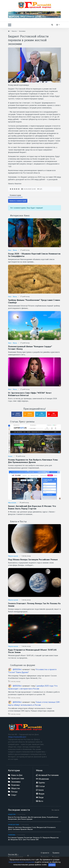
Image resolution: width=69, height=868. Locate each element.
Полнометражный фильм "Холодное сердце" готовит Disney (30, 348)
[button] (10, 25)
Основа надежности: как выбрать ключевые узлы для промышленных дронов (33, 461)
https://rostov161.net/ (17, 737)
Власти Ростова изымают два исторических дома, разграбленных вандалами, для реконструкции (33, 818)
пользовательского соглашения (21, 866)
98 (52, 414)
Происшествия (14, 825)
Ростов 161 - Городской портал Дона (16, 857)
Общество (12, 814)
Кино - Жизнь (13, 250)
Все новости (55, 810)
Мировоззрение (13, 556)
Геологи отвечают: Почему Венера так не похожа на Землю (34, 605)
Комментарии (15, 195)
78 (40, 414)
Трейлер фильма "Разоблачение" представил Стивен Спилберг (34, 301)
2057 (16, 414)
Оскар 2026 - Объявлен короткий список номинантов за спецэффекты (34, 255)
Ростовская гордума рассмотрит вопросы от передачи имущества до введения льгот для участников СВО (33, 839)
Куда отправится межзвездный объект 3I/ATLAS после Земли (32, 651)
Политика (12, 835)
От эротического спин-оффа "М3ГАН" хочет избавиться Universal (30, 394)
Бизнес (10, 456)
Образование (12, 503)
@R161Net (17, 669)
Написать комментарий (18, 201)
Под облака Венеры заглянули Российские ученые (33, 560)
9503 (28, 414)
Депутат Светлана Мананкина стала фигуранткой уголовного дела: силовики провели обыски (32, 828)
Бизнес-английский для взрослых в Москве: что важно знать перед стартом (32, 507)
